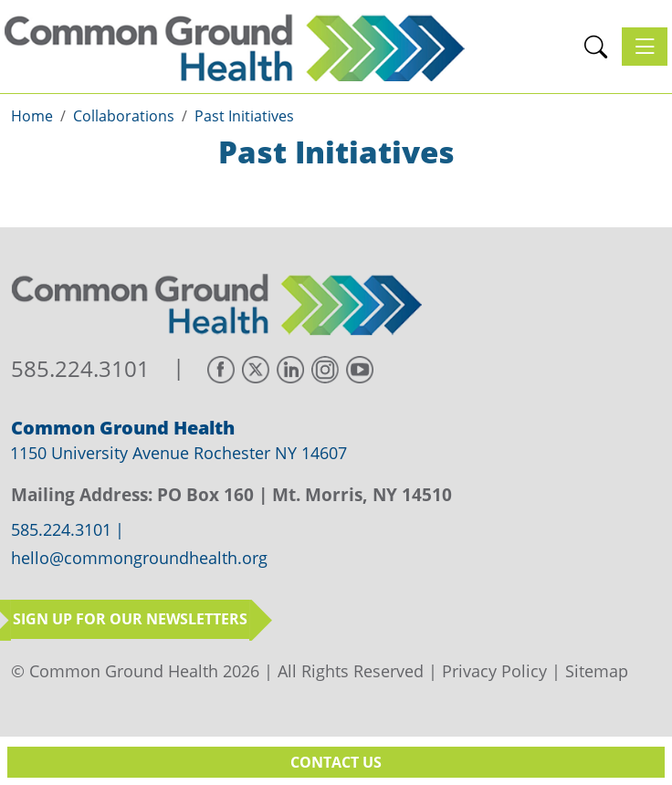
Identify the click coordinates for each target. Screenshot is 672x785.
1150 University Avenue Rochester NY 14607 (178, 453)
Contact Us (336, 762)
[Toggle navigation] (645, 47)
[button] (596, 47)
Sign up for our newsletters (130, 619)
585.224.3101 (80, 369)
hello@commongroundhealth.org (139, 559)
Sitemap (597, 671)
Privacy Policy (494, 671)
